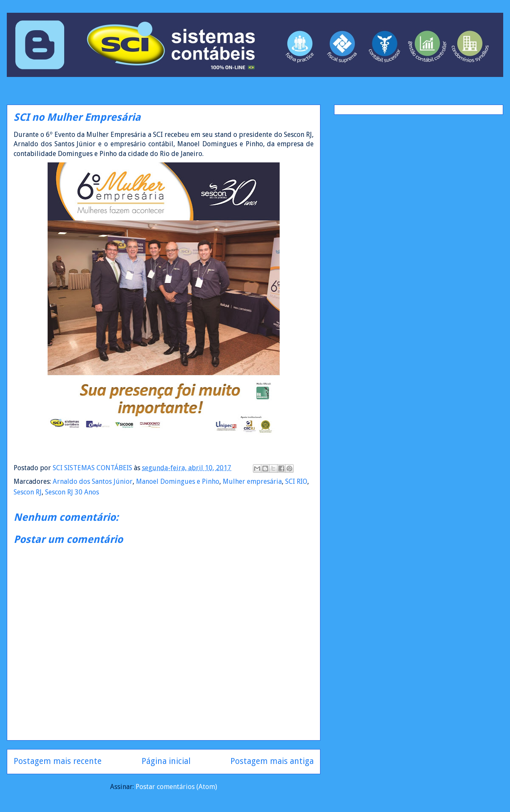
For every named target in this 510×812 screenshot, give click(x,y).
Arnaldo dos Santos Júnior (93, 481)
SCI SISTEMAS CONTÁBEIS (93, 468)
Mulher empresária (252, 481)
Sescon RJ (28, 492)
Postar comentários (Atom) (176, 787)
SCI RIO (296, 481)
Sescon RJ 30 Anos (72, 492)
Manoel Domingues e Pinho (178, 481)
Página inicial (166, 761)
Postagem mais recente (58, 761)
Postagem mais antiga (272, 761)
